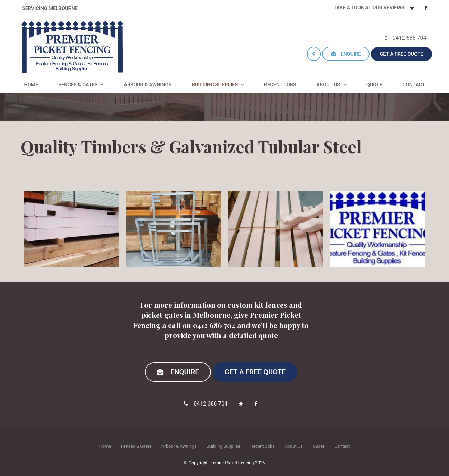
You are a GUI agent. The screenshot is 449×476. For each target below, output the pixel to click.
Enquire (351, 54)
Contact (414, 85)
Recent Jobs (280, 85)
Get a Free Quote (401, 54)
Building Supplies (215, 85)
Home (31, 85)
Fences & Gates (78, 85)
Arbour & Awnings (148, 85)
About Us (328, 85)
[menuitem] (105, 446)
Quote (374, 85)
